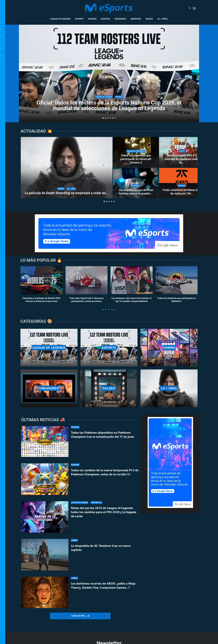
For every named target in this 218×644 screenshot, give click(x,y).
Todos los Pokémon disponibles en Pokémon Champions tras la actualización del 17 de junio (102, 435)
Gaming (92, 19)
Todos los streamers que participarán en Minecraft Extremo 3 (136, 159)
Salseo (149, 19)
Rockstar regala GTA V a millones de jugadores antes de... (182, 159)
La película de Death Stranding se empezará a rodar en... (67, 193)
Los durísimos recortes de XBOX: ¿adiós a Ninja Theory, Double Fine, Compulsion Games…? (103, 587)
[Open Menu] (194, 8)
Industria (136, 19)
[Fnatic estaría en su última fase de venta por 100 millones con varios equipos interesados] (182, 183)
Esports (79, 19)
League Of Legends (60, 19)
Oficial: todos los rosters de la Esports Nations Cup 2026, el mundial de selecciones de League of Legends (109, 105)
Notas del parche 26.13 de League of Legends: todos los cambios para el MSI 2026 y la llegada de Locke (104, 512)
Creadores (120, 19)
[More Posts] (80, 616)
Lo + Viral (163, 19)
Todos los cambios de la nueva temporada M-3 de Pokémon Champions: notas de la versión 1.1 (105, 472)
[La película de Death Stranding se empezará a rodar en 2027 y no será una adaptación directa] (67, 168)
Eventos (105, 19)
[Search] (190, 8)
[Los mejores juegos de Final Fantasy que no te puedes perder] (136, 183)
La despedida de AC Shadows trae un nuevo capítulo (101, 548)
